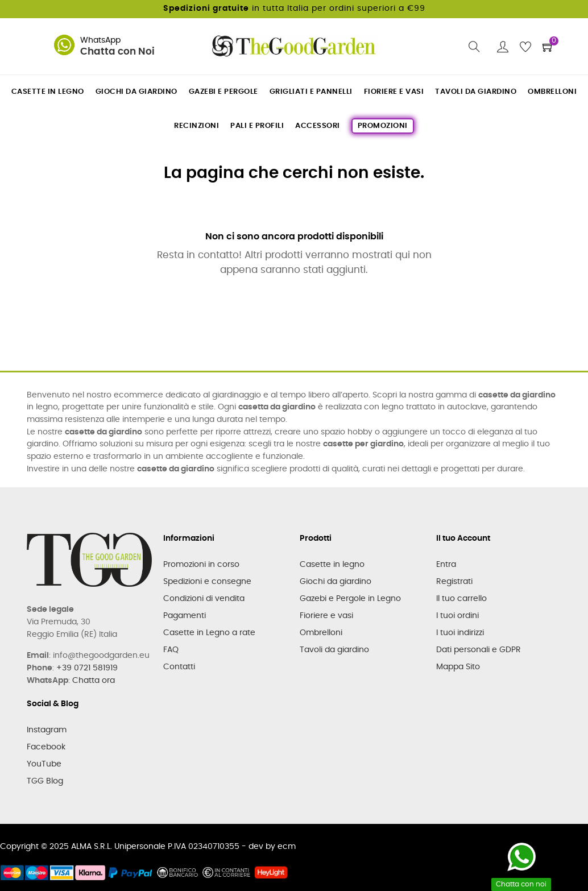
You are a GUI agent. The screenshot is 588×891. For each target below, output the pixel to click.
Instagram (47, 730)
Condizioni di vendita (204, 599)
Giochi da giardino (336, 582)
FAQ (171, 650)
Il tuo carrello (461, 599)
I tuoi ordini (457, 616)
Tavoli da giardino (334, 650)
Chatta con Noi (117, 52)
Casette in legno (332, 565)
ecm (287, 847)
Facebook (46, 747)
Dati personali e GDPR (479, 650)
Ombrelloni (321, 633)
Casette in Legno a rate (209, 633)
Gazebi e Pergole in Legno (350, 599)
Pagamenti (185, 616)
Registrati (454, 582)
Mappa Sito (458, 667)
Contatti (179, 667)
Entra (446, 565)
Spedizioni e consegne (207, 582)
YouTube (44, 764)
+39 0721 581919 (87, 668)
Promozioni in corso (201, 565)
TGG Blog (45, 781)
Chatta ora (94, 681)
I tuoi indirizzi (460, 633)
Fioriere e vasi (326, 616)
